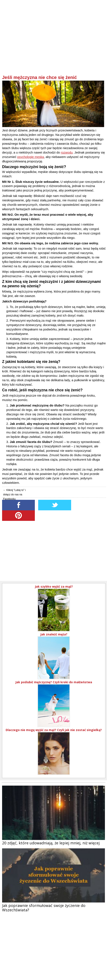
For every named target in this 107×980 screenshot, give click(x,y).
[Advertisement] (54, 45)
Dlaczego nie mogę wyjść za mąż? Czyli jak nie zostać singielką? (54, 730)
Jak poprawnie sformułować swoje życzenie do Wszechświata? (44, 908)
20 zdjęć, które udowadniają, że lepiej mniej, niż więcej (51, 843)
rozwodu (67, 152)
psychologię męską (31, 157)
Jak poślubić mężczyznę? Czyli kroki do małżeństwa (54, 682)
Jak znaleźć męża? (54, 634)
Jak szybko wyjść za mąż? (54, 586)
